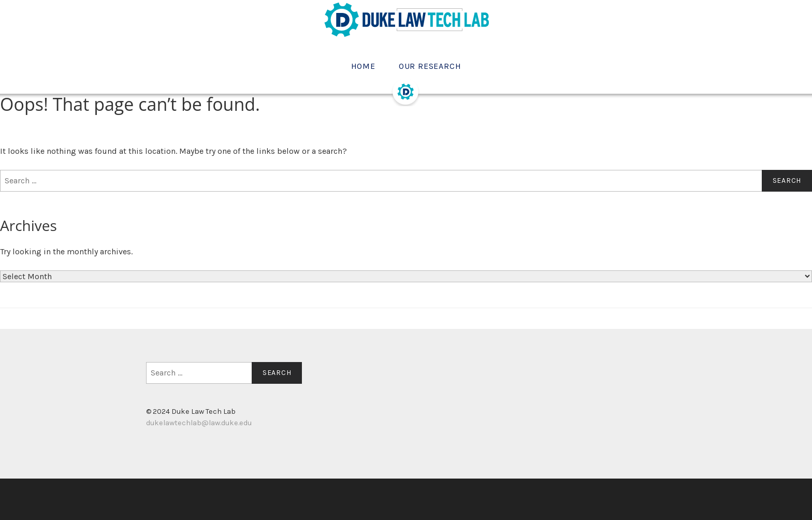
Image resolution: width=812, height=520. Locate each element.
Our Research (430, 66)
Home (363, 66)
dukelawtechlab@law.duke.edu (199, 423)
